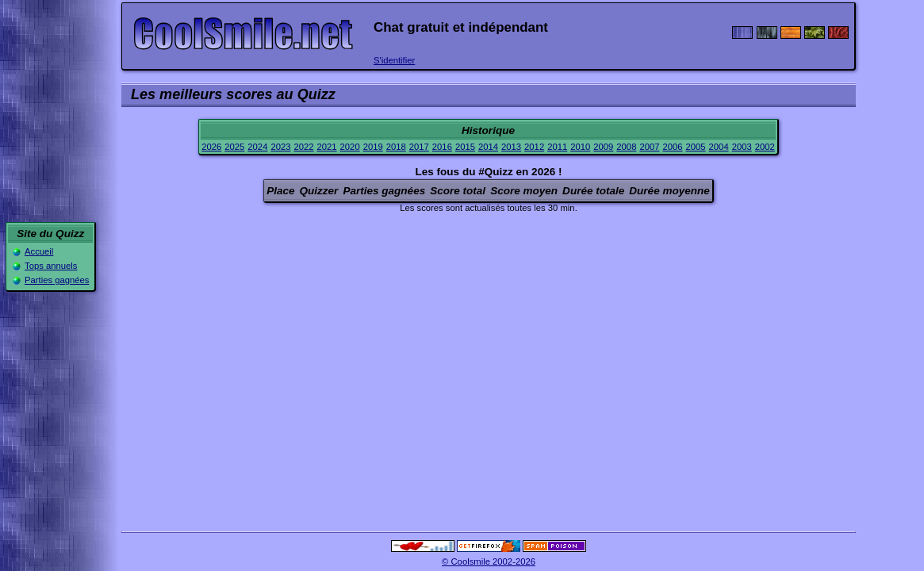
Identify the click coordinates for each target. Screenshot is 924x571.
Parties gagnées (57, 280)
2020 (350, 147)
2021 (327, 147)
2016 (442, 147)
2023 (280, 147)
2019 (373, 147)
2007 (649, 147)
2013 (511, 147)
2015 (465, 147)
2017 (419, 147)
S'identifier (394, 60)
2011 (557, 147)
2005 (696, 147)
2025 (234, 147)
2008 (626, 147)
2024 (257, 147)
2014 (488, 147)
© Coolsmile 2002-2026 (489, 561)
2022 (303, 147)
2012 (534, 147)
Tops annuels (51, 266)
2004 (719, 147)
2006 (672, 147)
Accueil (39, 251)
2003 (742, 147)
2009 (603, 147)
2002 (765, 147)
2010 (580, 147)
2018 (396, 147)
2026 (211, 147)
